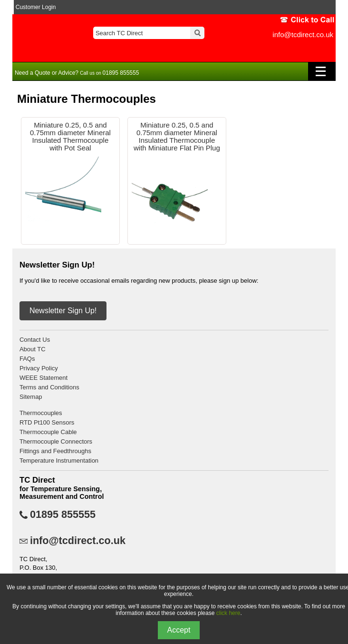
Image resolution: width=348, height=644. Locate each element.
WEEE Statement (43, 378)
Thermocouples (41, 413)
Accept (179, 630)
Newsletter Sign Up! (63, 311)
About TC (33, 349)
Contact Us (35, 340)
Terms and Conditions (49, 387)
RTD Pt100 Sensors (47, 422)
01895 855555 (63, 515)
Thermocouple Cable (48, 432)
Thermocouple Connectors (56, 441)
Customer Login (36, 7)
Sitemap (31, 397)
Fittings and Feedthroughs (55, 451)
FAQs (27, 359)
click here (228, 613)
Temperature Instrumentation (59, 461)
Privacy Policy (39, 368)
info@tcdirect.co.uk (303, 35)
